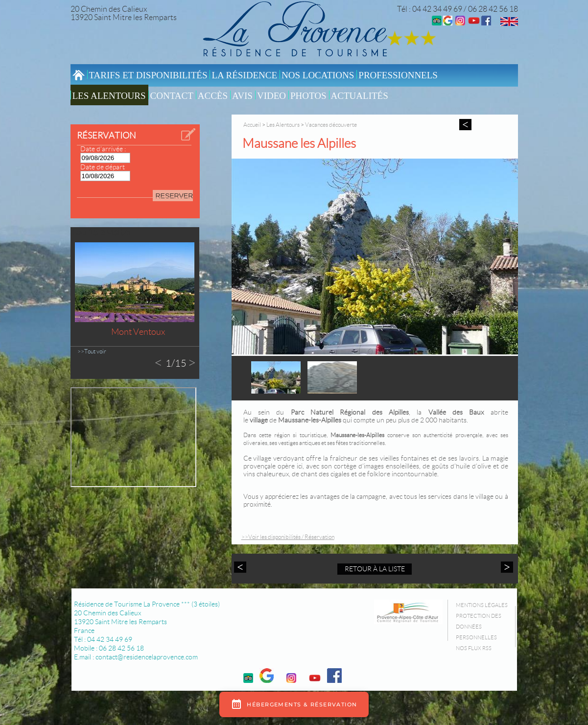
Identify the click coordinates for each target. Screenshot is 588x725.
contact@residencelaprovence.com (147, 657)
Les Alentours (109, 96)
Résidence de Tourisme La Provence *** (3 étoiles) (147, 604)
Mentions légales (482, 605)
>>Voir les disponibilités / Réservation (288, 537)
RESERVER (174, 196)
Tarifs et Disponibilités (148, 75)
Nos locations (318, 75)
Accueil (252, 125)
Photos (308, 96)
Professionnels (398, 75)
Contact (172, 96)
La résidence (244, 75)
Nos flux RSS (474, 648)
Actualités (360, 96)
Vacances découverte (331, 125)
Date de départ (103, 167)
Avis (242, 96)
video (271, 96)
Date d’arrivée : (103, 149)
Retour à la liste (375, 569)
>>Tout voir (92, 351)
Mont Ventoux (138, 332)
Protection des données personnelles (479, 627)
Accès (213, 96)
